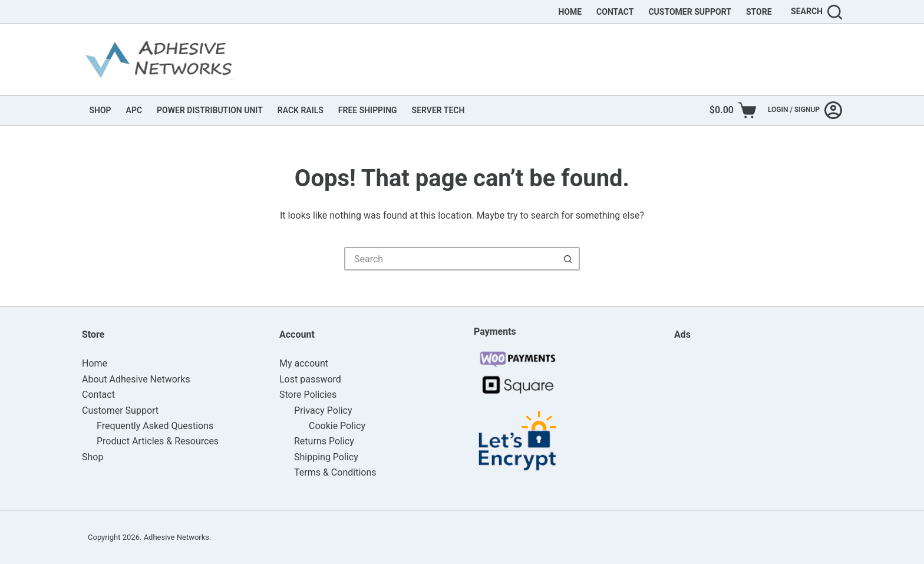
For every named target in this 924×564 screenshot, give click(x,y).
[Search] (816, 12)
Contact (615, 12)
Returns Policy (324, 441)
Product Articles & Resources (158, 441)
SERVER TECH (438, 110)
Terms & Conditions (335, 472)
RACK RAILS (301, 110)
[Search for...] (450, 259)
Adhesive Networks (176, 537)
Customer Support (690, 12)
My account (304, 363)
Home (570, 12)
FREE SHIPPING (368, 110)
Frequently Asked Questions (155, 426)
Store (759, 12)
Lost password (310, 379)
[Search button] (568, 259)
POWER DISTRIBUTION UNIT (210, 110)
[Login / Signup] (805, 110)
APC (134, 110)
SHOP (100, 110)
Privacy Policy (323, 410)
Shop (93, 457)
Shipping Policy (326, 457)
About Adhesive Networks (136, 379)
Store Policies (308, 395)
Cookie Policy (337, 426)
